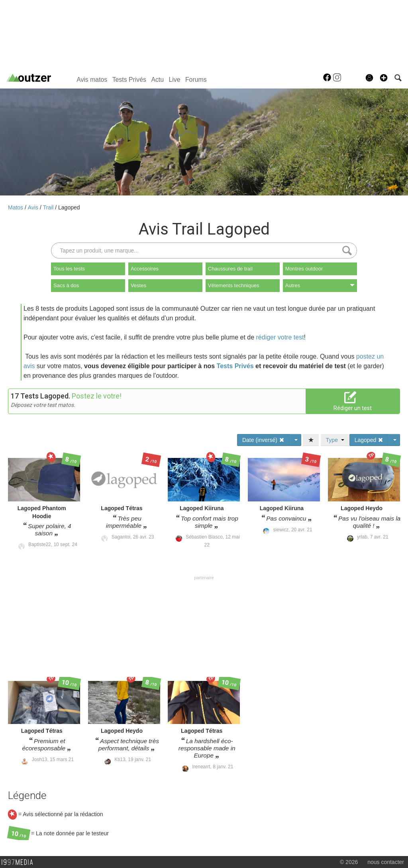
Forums (196, 80)
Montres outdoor (304, 269)
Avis (34, 207)
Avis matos (92, 80)
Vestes (138, 285)
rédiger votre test (280, 337)
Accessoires (145, 269)
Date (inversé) (263, 440)
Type (335, 440)
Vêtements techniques (234, 285)
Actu (157, 80)
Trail (49, 207)
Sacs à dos (66, 285)
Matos (16, 207)
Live (174, 80)
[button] (384, 78)
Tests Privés (129, 80)
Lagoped (69, 207)
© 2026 (349, 862)
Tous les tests (69, 269)
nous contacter (386, 862)
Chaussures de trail (230, 269)
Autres (320, 285)
